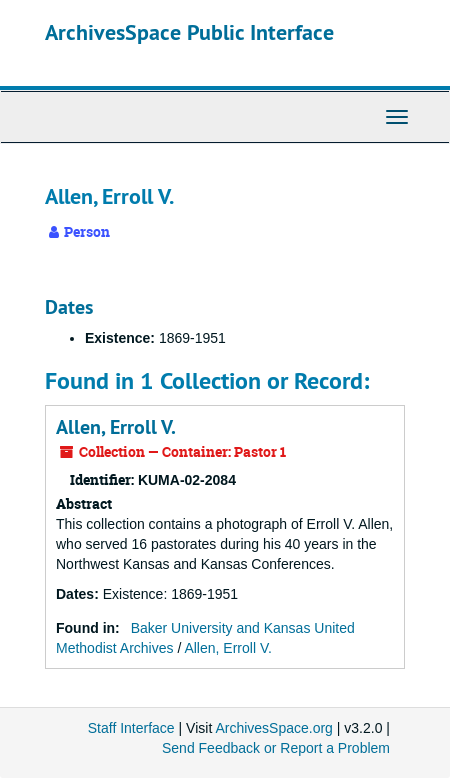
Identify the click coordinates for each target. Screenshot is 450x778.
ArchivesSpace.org (274, 728)
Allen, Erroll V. (116, 427)
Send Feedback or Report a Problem (276, 748)
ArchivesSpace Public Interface (189, 32)
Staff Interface (131, 728)
